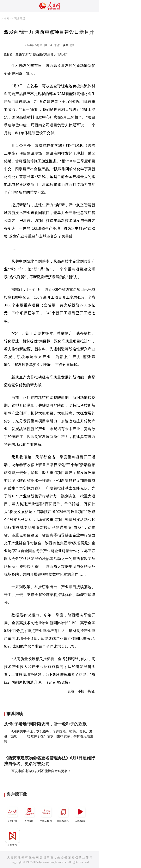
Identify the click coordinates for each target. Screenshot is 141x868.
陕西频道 (20, 18)
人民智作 (12, 837)
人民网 (5, 18)
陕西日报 (68, 45)
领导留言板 (63, 814)
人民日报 (12, 814)
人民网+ (29, 814)
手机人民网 (46, 814)
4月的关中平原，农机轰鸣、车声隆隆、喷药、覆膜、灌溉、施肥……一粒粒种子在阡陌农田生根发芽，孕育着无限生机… (49, 736)
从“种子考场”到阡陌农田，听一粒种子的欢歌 (45, 724)
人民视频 (80, 814)
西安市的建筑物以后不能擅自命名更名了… (42, 771)
